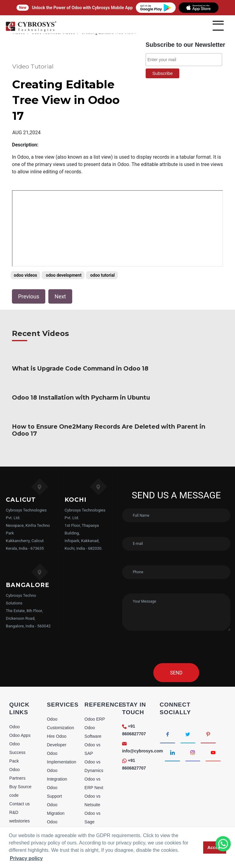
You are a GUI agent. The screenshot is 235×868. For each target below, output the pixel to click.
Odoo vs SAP (92, 726)
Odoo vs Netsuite (92, 778)
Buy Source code (20, 768)
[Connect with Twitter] (188, 711)
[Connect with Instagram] (193, 729)
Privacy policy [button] (26, 858)
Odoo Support (54, 769)
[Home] (31, 30)
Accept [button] (215, 848)
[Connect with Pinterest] (209, 711)
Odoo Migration (56, 786)
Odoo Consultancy (59, 803)
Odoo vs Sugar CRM (96, 812)
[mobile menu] (218, 26)
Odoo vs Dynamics (94, 743)
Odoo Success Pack (17, 729)
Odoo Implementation (62, 735)
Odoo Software (93, 709)
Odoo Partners (17, 751)
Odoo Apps (20, 712)
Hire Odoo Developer (57, 718)
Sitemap (17, 807)
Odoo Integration (57, 752)
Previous (29, 281)
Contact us (19, 781)
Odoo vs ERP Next (94, 760)
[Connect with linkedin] (172, 729)
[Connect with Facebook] (168, 711)
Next (60, 281)
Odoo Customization (60, 700)
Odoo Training (54, 820)
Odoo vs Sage (92, 795)
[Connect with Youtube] (213, 729)
